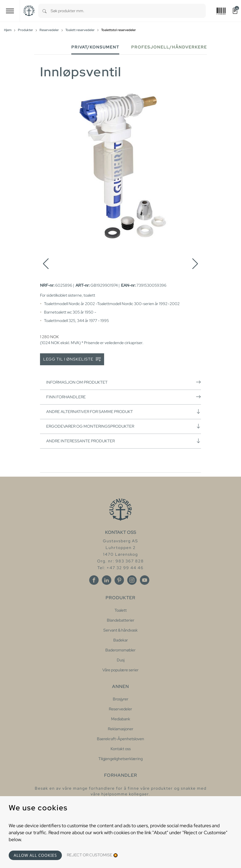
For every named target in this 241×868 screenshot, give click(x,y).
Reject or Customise (90, 855)
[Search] (44, 11)
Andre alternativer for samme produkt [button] (124, 411)
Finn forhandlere (124, 397)
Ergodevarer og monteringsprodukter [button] (124, 426)
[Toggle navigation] (10, 11)
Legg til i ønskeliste (72, 359)
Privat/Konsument (95, 47)
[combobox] (128, 11)
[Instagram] (132, 580)
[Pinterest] (119, 580)
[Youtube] (145, 580)
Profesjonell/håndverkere (169, 47)
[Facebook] (94, 580)
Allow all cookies (35, 855)
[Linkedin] (107, 580)
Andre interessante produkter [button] (124, 441)
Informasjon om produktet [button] (124, 382)
